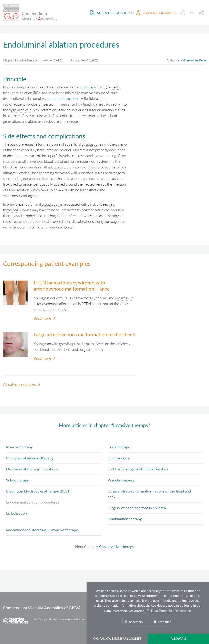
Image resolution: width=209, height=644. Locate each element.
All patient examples (19, 384)
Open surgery (119, 458)
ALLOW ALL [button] (178, 639)
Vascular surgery (121, 480)
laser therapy (86, 87)
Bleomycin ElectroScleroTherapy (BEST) (38, 491)
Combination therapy (125, 519)
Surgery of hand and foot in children (137, 508)
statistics (162, 622)
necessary (134, 622)
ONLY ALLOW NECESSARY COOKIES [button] (117, 639)
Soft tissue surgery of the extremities (138, 469)
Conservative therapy (117, 547)
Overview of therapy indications (32, 469)
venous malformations (62, 98)
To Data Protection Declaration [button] (169, 611)
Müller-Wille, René (193, 60)
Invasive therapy (19, 447)
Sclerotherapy (17, 480)
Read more (42, 318)
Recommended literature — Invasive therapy (42, 530)
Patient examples (157, 13)
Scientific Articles (112, 13)
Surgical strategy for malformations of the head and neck (149, 494)
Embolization (16, 513)
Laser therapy (119, 447)
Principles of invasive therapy (30, 458)
